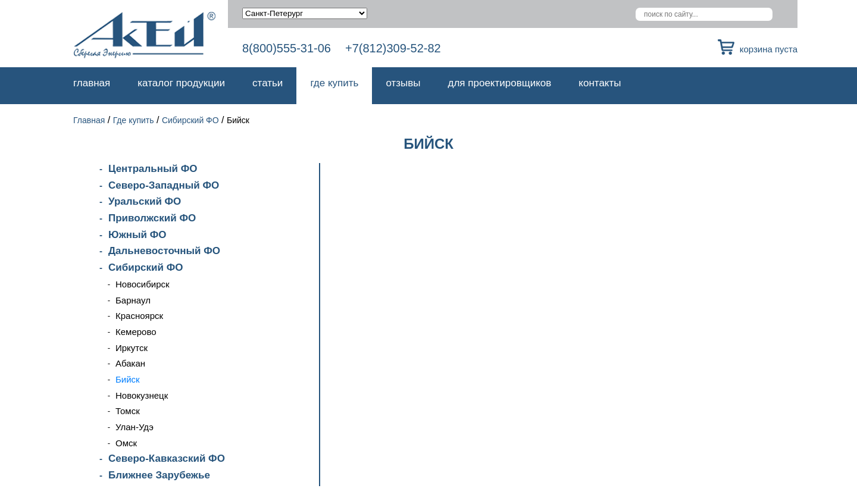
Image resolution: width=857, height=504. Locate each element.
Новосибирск (143, 284)
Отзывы (403, 83)
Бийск (128, 379)
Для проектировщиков (500, 83)
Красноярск (139, 316)
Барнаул (133, 300)
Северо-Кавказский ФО (167, 458)
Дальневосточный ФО (164, 251)
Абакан (130, 363)
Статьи (268, 83)
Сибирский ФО (190, 120)
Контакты (600, 83)
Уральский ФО (145, 201)
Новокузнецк (142, 395)
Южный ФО (137, 235)
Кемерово (136, 332)
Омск (126, 443)
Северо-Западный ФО (164, 185)
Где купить (334, 83)
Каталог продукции (181, 83)
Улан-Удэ (135, 427)
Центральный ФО (153, 169)
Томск (128, 411)
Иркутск (132, 348)
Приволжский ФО (152, 218)
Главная (92, 83)
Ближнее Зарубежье (159, 475)
